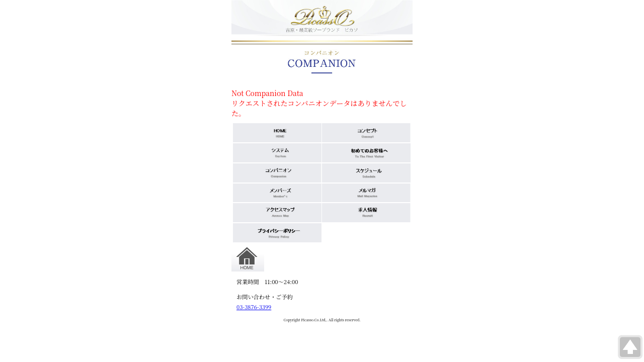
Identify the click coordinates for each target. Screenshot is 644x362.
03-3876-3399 (254, 307)
